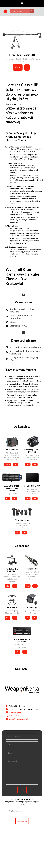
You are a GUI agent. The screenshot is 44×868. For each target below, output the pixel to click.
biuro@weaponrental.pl (18, 719)
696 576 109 (14, 716)
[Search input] (21, 11)
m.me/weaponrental (17, 712)
